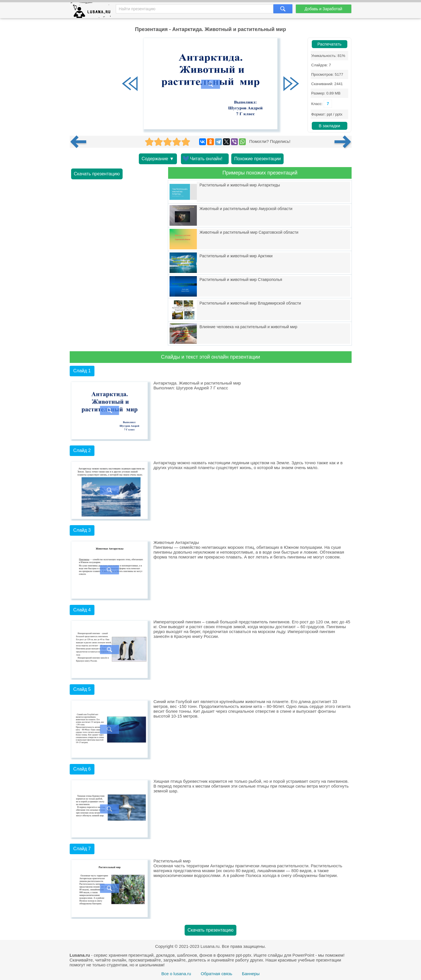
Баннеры (251, 974)
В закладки (329, 126)
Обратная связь (217, 974)
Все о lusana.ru (176, 974)
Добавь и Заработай (323, 9)
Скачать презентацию (97, 174)
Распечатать (330, 44)
